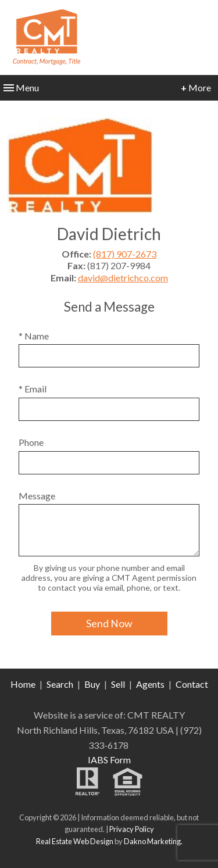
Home (23, 684)
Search (60, 684)
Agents (150, 684)
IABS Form (109, 760)
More (196, 88)
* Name (34, 336)
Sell (118, 684)
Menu (21, 87)
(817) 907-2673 (125, 254)
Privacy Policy (132, 829)
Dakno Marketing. (153, 841)
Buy (92, 684)
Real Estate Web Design (75, 841)
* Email (33, 389)
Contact (192, 684)
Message (37, 496)
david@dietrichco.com (123, 278)
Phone (31, 442)
